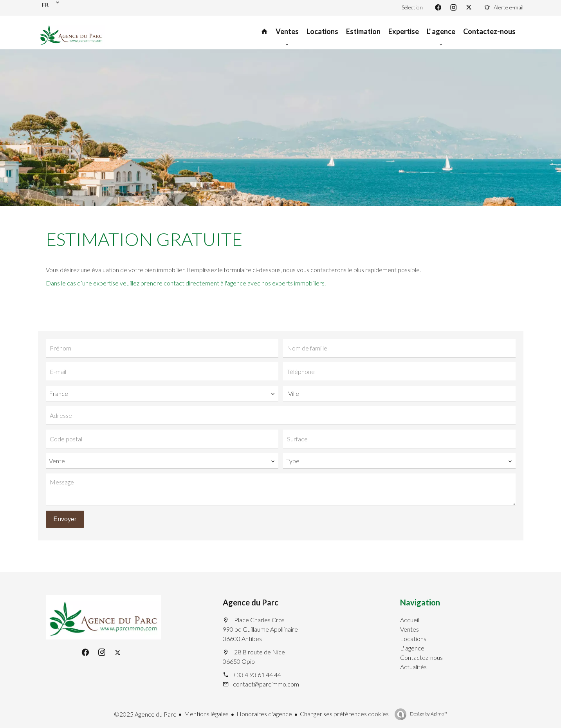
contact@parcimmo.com (266, 684)
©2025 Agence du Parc (145, 714)
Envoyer (65, 519)
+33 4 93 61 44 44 (257, 675)
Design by (428, 714)
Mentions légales (206, 714)
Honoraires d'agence (264, 714)
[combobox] (162, 394)
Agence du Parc (251, 602)
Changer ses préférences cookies (344, 714)
